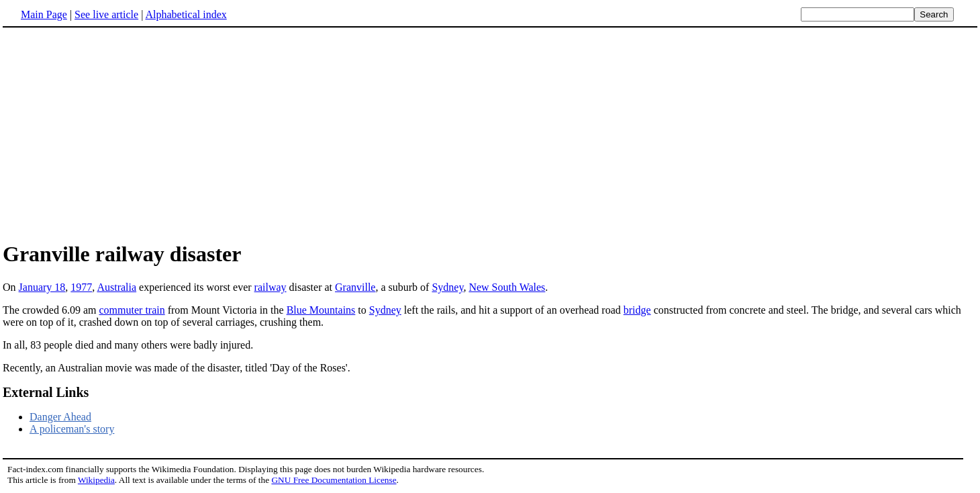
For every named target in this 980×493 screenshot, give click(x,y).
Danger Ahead (60, 417)
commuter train (132, 310)
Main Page (44, 14)
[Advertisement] (115, 134)
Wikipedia (96, 480)
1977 (81, 287)
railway (271, 287)
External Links (46, 392)
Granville (355, 287)
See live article (106, 14)
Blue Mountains (321, 310)
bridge (637, 310)
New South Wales (507, 287)
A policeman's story (72, 429)
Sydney (447, 287)
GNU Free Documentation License (334, 480)
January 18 (42, 287)
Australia (116, 287)
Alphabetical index (186, 14)
